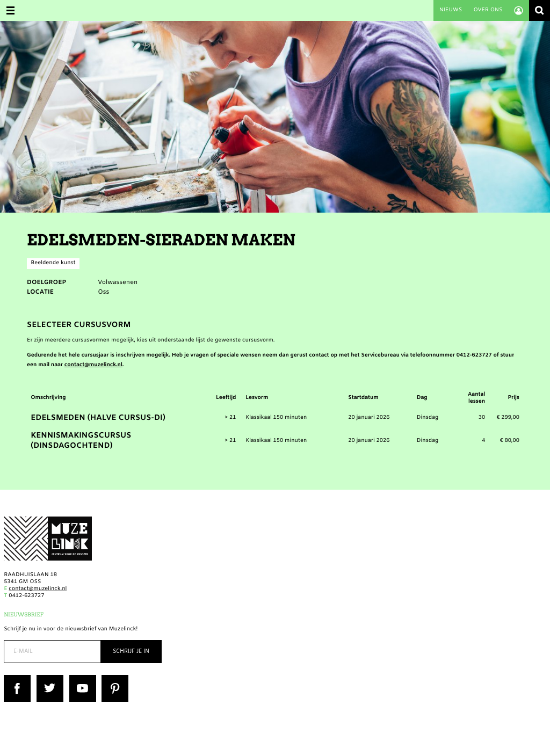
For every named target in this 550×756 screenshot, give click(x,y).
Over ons (488, 10)
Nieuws (451, 10)
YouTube (81, 678)
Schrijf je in (131, 652)
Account (519, 10)
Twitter (46, 678)
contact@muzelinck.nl (93, 365)
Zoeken (540, 10)
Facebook (17, 678)
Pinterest (114, 678)
